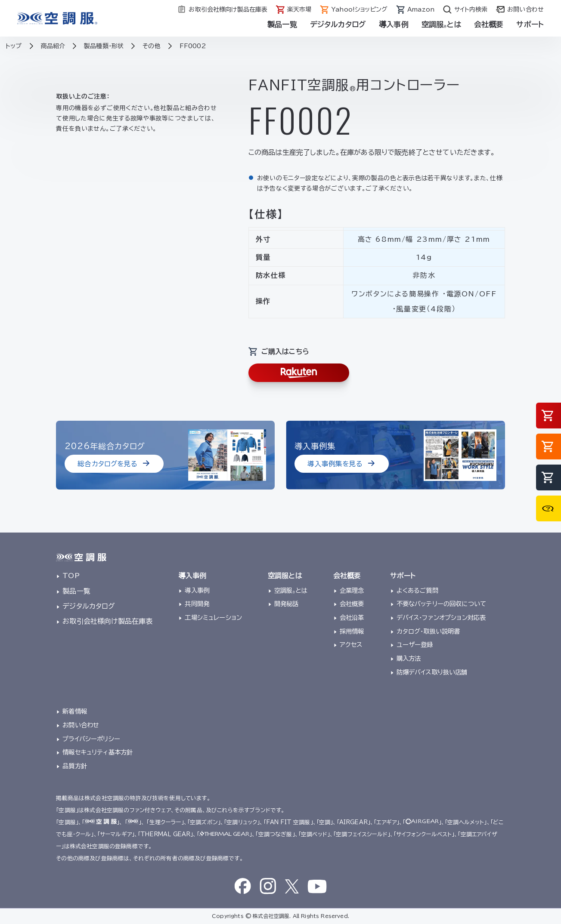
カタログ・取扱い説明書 (428, 631)
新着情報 (75, 711)
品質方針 (75, 766)
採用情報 (352, 631)
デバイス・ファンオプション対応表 (441, 618)
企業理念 (352, 590)
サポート (530, 24)
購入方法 (409, 658)
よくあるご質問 (417, 590)
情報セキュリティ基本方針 (98, 752)
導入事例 (394, 24)
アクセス (351, 645)
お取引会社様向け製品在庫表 (107, 621)
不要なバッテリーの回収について (441, 604)
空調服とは (441, 24)
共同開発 (197, 604)
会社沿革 (352, 618)
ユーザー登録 (415, 645)
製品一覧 (282, 24)
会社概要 (489, 24)
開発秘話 (287, 604)
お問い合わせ (81, 725)
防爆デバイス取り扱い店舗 (432, 672)
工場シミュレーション (213, 618)
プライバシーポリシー (91, 739)
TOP (71, 576)
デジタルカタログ (338, 24)
